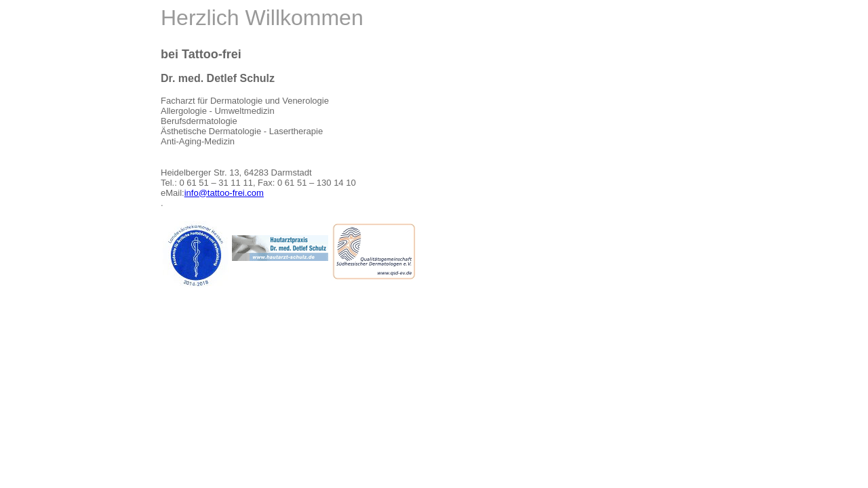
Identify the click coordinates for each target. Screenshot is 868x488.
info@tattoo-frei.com (224, 193)
